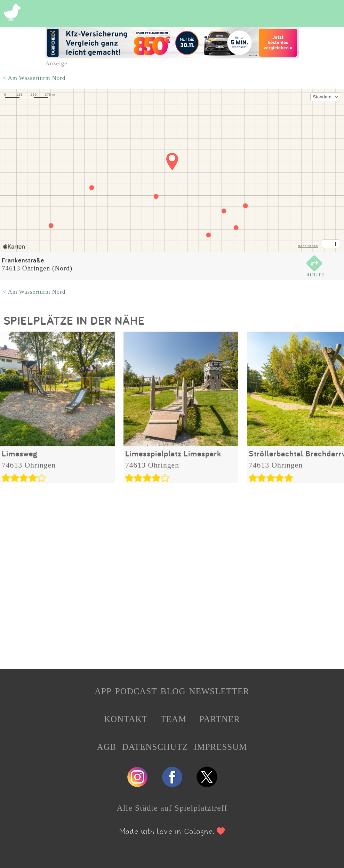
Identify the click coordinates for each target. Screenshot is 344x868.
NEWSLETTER (219, 691)
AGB (107, 747)
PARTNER (220, 719)
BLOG (173, 691)
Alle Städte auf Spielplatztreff (172, 808)
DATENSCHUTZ (155, 747)
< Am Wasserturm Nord (34, 78)
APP (103, 691)
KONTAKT (126, 719)
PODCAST (136, 691)
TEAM (173, 719)
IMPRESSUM (220, 747)
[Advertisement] (172, 574)
